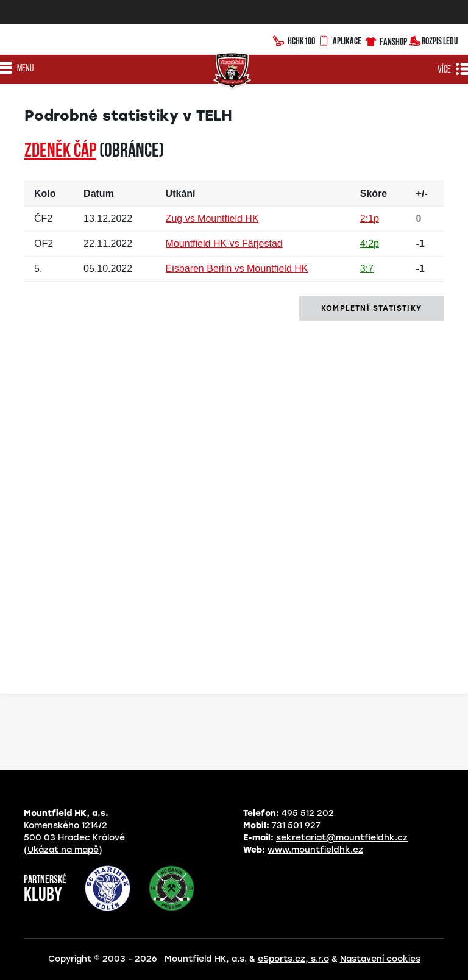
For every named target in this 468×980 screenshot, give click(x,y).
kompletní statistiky (371, 308)
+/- (422, 194)
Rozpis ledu (434, 40)
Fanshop (385, 40)
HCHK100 (294, 40)
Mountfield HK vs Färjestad (224, 243)
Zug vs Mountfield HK (212, 218)
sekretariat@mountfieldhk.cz (342, 838)
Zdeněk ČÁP (60, 152)
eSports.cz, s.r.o (293, 959)
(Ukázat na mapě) (63, 850)
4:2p (370, 243)
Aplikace (339, 40)
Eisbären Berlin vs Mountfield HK (237, 268)
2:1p (370, 218)
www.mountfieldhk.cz (315, 850)
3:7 (367, 268)
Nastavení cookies (380, 959)
